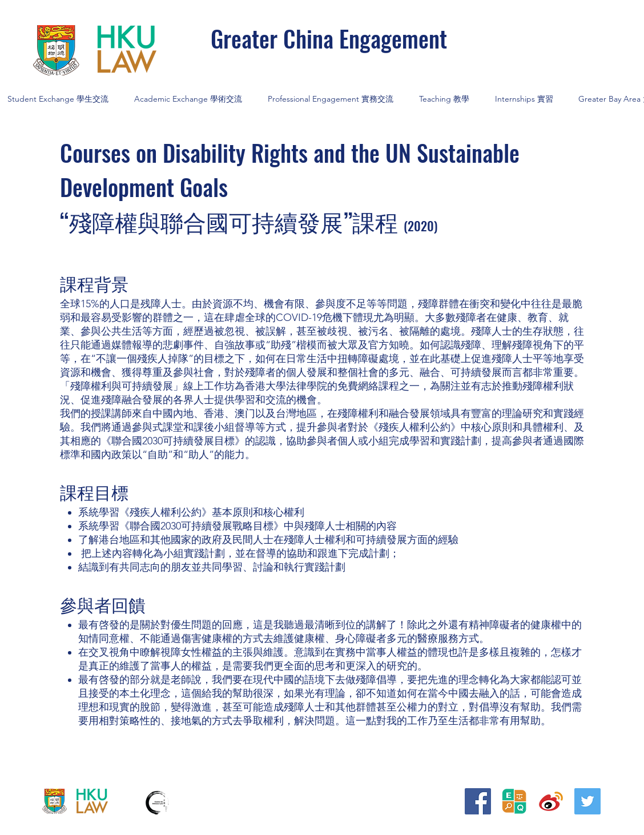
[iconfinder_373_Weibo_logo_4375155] (551, 801)
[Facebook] (478, 801)
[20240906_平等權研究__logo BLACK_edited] (514, 801)
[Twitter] (587, 801)
